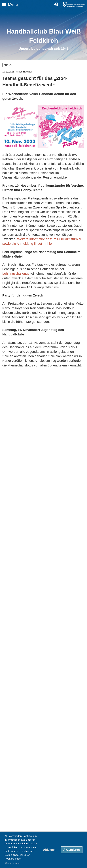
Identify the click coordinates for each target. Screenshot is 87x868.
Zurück (8, 65)
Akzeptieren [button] (72, 850)
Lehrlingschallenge (16, 273)
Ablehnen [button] (50, 850)
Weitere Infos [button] (13, 863)
